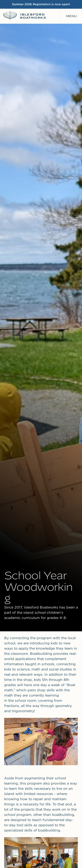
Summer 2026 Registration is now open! (41, 4)
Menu (71, 16)
